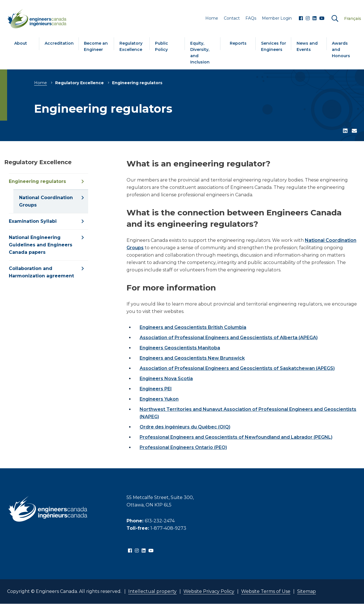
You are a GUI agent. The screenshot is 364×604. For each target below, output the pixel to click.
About (21, 43)
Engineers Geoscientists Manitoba (180, 348)
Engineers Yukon (159, 399)
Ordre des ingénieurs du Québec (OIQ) (185, 427)
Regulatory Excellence (131, 46)
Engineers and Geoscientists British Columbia (193, 327)
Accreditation (59, 43)
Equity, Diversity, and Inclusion (200, 53)
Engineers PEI (156, 389)
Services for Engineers (274, 46)
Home (41, 83)
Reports (238, 43)
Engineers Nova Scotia (166, 379)
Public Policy (162, 46)
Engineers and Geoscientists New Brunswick (192, 358)
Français (353, 18)
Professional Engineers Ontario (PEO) (183, 447)
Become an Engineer (96, 46)
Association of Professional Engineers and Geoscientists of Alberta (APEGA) (229, 338)
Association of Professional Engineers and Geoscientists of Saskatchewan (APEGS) (237, 368)
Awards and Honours (341, 50)
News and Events (307, 46)
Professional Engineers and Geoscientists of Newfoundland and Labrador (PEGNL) (236, 437)
